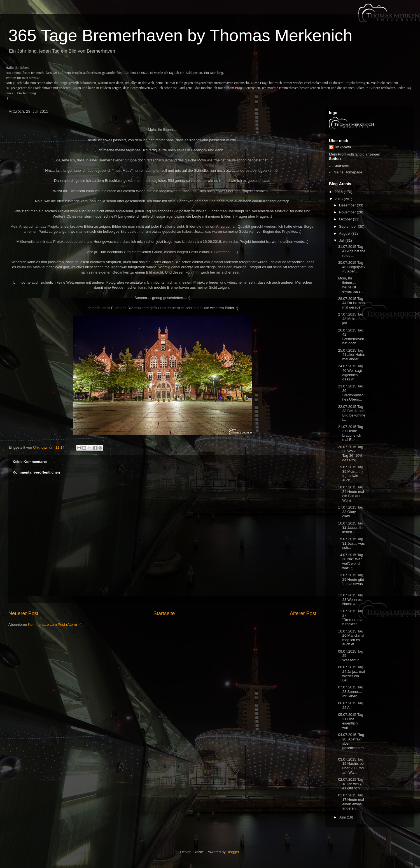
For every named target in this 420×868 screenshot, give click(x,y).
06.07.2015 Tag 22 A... (350, 705)
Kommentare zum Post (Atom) (53, 624)
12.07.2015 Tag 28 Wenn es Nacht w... (350, 599)
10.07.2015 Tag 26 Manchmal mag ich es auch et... (351, 638)
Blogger (233, 852)
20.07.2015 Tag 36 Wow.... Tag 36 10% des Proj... (350, 453)
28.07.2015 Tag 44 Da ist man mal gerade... (351, 303)
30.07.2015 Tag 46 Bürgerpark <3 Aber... (352, 267)
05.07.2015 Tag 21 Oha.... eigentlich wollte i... (350, 721)
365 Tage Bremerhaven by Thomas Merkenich (180, 35)
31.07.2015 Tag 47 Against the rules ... (352, 251)
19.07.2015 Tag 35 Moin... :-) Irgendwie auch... (350, 474)
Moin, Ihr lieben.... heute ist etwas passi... (351, 285)
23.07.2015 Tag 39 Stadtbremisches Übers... (351, 393)
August (345, 233)
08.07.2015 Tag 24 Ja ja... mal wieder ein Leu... (351, 674)
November (348, 212)
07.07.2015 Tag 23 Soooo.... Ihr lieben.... (350, 691)
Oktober (346, 219)
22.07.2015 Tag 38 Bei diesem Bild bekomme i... (352, 413)
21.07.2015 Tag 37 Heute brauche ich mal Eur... (350, 433)
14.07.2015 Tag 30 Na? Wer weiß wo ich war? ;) (350, 561)
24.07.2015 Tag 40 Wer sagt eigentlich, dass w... (350, 373)
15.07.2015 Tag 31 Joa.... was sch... (351, 543)
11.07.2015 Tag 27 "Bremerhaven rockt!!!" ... (351, 618)
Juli (342, 240)
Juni (343, 817)
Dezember (348, 205)
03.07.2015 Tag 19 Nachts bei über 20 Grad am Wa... (351, 766)
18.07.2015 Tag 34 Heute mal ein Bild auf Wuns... (351, 494)
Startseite (164, 613)
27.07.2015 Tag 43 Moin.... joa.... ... (350, 319)
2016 (339, 192)
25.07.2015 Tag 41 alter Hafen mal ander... (352, 355)
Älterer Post (303, 613)
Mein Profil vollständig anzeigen (355, 154)
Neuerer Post (23, 613)
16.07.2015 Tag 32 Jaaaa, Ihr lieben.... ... (351, 528)
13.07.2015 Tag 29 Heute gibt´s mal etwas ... (351, 582)
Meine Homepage (348, 172)
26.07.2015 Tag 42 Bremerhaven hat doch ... (351, 337)
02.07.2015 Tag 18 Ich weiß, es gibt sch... (350, 784)
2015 (339, 199)
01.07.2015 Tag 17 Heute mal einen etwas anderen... (351, 802)
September (348, 226)
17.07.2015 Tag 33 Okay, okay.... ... (350, 512)
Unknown (343, 147)
